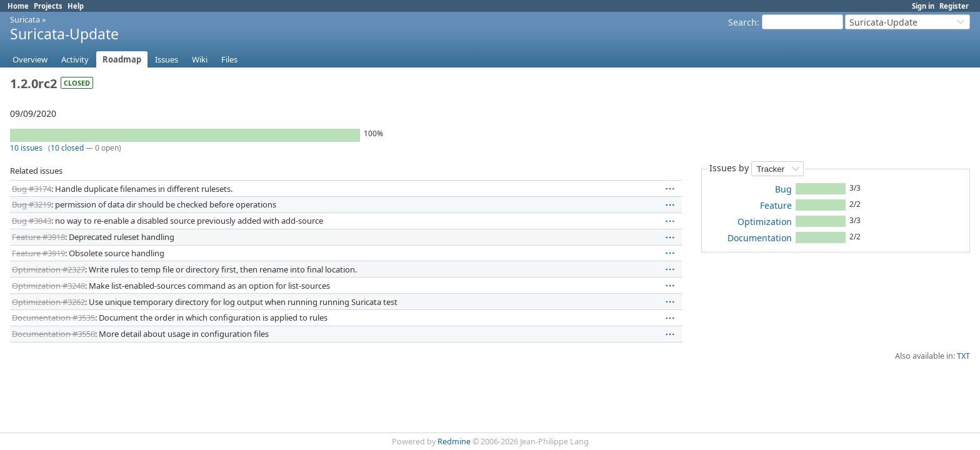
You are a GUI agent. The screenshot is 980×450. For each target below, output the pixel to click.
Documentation (760, 238)
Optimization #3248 (48, 286)
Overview (30, 59)
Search (742, 22)
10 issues (26, 148)
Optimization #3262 (48, 302)
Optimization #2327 (48, 269)
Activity (75, 59)
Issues (167, 59)
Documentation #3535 (53, 317)
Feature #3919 (38, 253)
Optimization (765, 222)
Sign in (923, 6)
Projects (48, 6)
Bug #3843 (32, 221)
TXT (963, 356)
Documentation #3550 (53, 334)
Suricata (25, 19)
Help (76, 6)
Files (229, 59)
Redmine (454, 442)
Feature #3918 (38, 237)
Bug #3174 (32, 189)
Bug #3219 (32, 204)
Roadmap (122, 59)
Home (18, 6)
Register (954, 6)
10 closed (67, 148)
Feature (776, 205)
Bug (783, 189)
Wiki (200, 59)
